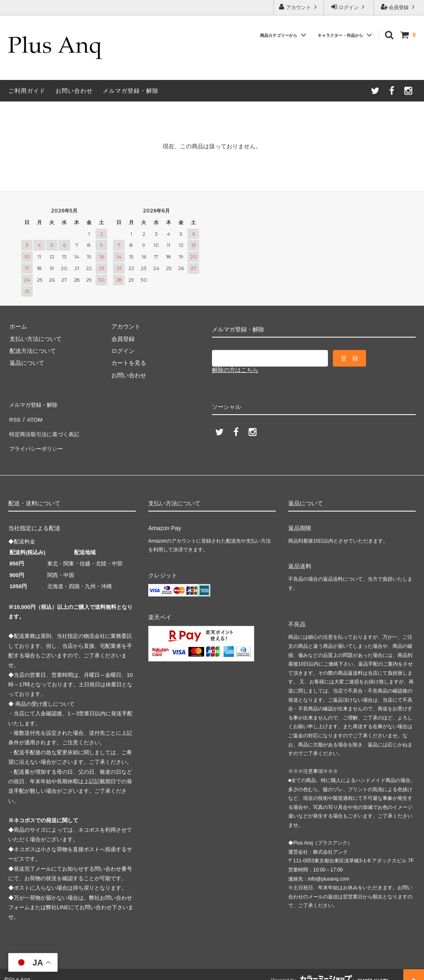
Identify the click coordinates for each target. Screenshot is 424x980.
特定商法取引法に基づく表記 (46, 428)
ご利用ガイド (27, 91)
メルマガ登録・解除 (131, 91)
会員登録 (399, 7)
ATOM (33, 416)
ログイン (349, 7)
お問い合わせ (74, 91)
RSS (14, 416)
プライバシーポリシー (37, 441)
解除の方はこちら (235, 370)
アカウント (299, 7)
